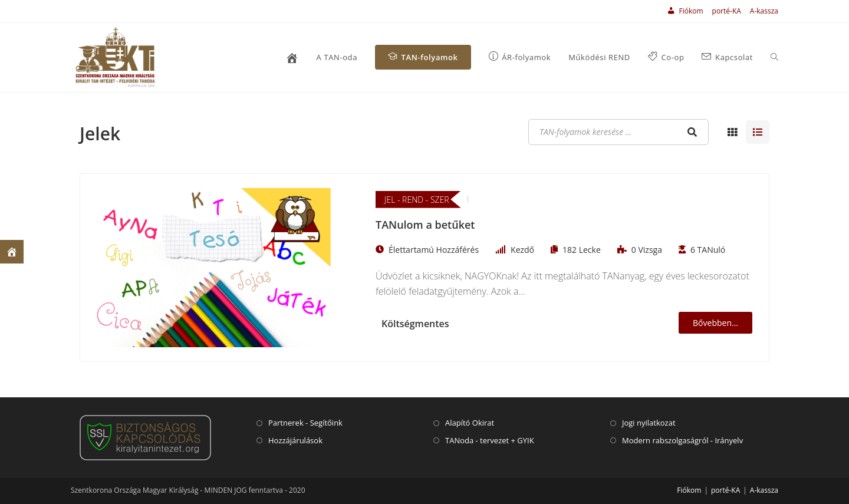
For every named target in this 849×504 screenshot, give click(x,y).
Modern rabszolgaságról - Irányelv (682, 440)
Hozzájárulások (295, 440)
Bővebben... (715, 323)
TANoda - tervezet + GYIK (490, 440)
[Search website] (774, 57)
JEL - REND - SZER (417, 200)
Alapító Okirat (470, 423)
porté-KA (727, 11)
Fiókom (689, 490)
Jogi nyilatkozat (649, 423)
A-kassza (764, 11)
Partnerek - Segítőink (305, 423)
